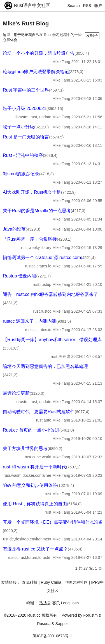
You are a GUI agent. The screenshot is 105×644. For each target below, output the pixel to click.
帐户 (98, 6)
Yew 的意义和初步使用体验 (30, 485)
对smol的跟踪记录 (21, 174)
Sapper (62, 624)
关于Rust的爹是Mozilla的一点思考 (37, 211)
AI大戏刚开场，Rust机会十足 (32, 192)
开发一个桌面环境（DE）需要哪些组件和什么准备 (53, 522)
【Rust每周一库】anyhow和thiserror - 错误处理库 (52, 340)
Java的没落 (14, 229)
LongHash (70, 603)
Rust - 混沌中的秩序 (23, 155)
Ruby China (51, 582)
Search (74, 6)
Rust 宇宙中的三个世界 (26, 90)
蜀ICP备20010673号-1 (52, 636)
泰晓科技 (30, 582)
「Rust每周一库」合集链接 (30, 239)
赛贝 (56, 603)
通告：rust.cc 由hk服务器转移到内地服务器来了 (50, 294)
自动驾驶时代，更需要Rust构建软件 (39, 412)
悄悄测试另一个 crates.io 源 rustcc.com (42, 258)
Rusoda (44, 624)
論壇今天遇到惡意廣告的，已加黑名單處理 (45, 366)
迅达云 (45, 603)
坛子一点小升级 (18, 127)
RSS (87, 6)
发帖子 (92, 35)
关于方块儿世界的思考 (25, 448)
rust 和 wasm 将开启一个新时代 (34, 467)
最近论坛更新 (16, 393)
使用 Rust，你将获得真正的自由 (35, 504)
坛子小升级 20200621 (25, 108)
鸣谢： (32, 603)
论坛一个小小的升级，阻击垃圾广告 (39, 53)
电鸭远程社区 (76, 582)
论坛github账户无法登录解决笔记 (36, 72)
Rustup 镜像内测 (19, 276)
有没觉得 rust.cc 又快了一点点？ (35, 549)
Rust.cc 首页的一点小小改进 (31, 430)
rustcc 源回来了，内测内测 (30, 321)
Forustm (91, 615)
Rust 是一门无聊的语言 (26, 137)
